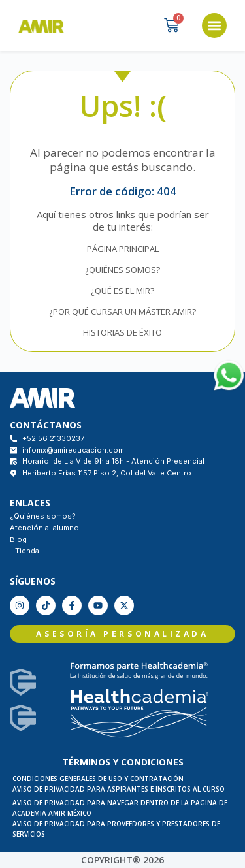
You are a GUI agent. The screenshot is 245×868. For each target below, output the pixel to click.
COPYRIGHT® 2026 (122, 860)
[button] (214, 25)
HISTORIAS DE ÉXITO (122, 332)
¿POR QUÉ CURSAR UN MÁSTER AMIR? (122, 312)
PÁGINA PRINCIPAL (123, 249)
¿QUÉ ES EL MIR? (122, 291)
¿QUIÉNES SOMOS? (122, 270)
